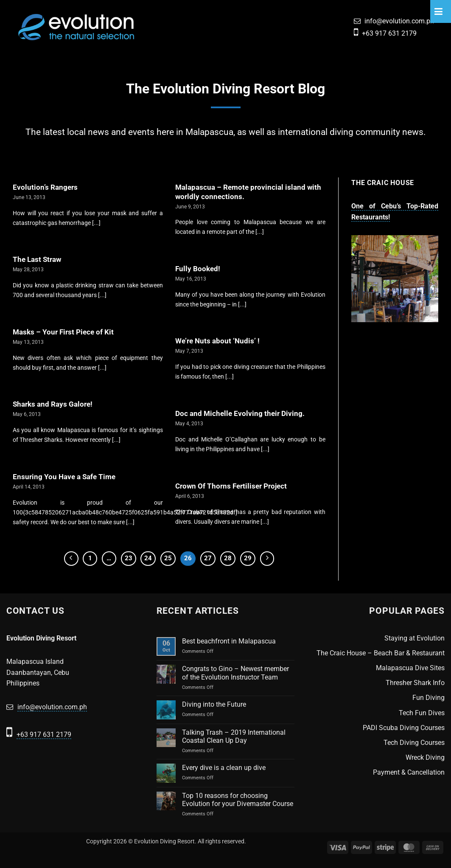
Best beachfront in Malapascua (229, 641)
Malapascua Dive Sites (410, 668)
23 (129, 558)
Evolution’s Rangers (45, 187)
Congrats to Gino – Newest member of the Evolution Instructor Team (235, 673)
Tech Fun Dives (422, 713)
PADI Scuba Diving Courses (404, 728)
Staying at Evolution (415, 638)
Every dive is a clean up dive (224, 768)
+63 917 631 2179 (389, 33)
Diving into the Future (214, 704)
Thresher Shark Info (415, 683)
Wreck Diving (425, 757)
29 (248, 558)
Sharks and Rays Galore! (53, 404)
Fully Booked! (198, 269)
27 (208, 558)
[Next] (267, 559)
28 (228, 558)
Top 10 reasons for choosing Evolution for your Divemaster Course (238, 800)
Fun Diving (429, 698)
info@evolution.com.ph (399, 21)
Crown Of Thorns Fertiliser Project (231, 486)
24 (148, 558)
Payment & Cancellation (409, 772)
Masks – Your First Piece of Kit (63, 332)
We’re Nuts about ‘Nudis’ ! (217, 341)
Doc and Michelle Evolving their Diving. (240, 414)
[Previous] (71, 559)
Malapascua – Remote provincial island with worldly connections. (248, 192)
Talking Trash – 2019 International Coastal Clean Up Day (234, 736)
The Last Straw (37, 260)
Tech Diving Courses (414, 743)
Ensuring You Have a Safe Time (64, 477)
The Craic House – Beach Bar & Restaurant (381, 653)
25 (168, 558)
